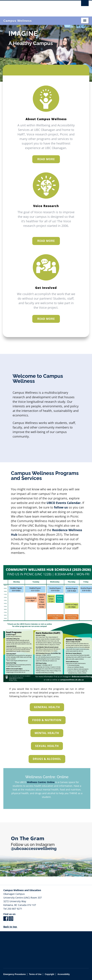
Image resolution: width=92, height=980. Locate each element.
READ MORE (46, 159)
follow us (61, 518)
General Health (47, 707)
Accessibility (64, 974)
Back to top (12, 927)
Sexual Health (47, 746)
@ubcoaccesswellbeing (34, 849)
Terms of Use (35, 974)
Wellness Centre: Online (41, 782)
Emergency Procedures (15, 974)
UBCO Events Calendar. (64, 514)
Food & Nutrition (47, 720)
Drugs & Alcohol (47, 759)
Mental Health (47, 733)
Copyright (49, 974)
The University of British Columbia (33, 7)
